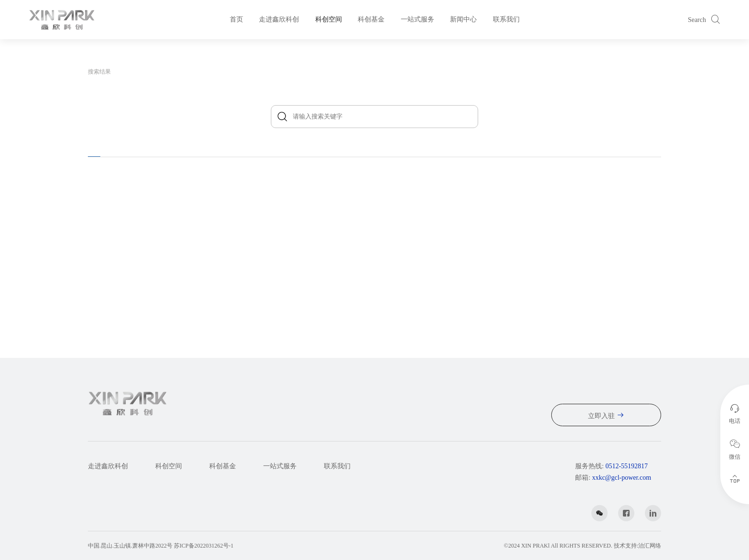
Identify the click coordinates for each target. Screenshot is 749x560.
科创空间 (329, 19)
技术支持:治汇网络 (637, 546)
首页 (236, 19)
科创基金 (371, 19)
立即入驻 (601, 416)
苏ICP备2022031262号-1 (204, 546)
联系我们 (506, 19)
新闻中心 (463, 19)
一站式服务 (417, 19)
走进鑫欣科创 (279, 19)
